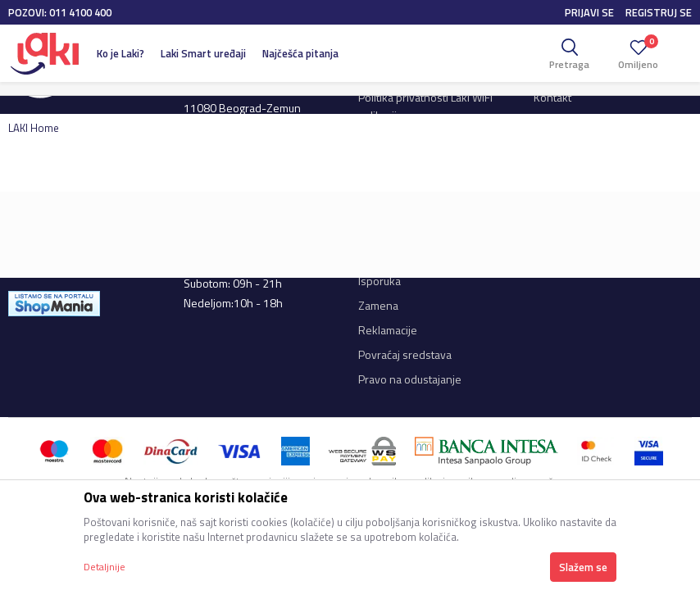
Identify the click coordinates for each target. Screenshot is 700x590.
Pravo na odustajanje (410, 379)
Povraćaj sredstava (405, 354)
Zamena (378, 305)
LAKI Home (34, 128)
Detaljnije (105, 567)
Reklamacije (388, 330)
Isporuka (380, 281)
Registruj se (659, 12)
